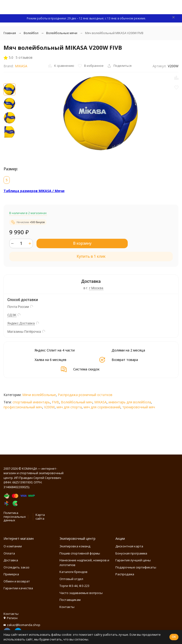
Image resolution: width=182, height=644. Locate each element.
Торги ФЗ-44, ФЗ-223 (74, 586)
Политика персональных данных (15, 516)
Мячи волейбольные (39, 395)
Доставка (11, 560)
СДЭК (12, 315)
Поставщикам (70, 600)
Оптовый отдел (71, 579)
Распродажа (125, 574)
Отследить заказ (16, 567)
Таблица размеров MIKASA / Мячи (34, 191)
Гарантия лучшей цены (133, 560)
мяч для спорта (69, 407)
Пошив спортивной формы (80, 553)
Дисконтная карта (129, 546)
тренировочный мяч (139, 407)
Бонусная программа (131, 553)
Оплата (9, 553)
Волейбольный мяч (77, 402)
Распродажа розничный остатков (85, 395)
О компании (13, 546)
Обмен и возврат (17, 581)
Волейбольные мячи (62, 33)
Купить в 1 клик (91, 256)
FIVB (55, 402)
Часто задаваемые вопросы (81, 593)
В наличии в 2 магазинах (28, 213)
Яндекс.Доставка (21, 323)
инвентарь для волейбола (130, 402)
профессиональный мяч (23, 407)
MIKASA (21, 66)
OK (174, 637)
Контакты (67, 607)
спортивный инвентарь (31, 402)
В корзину (82, 243)
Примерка (11, 574)
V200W (49, 407)
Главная (10, 33)
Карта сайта (40, 517)
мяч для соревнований (102, 407)
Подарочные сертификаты (136, 567)
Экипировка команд (75, 546)
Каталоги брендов (73, 572)
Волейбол (31, 33)
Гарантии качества (18, 588)
